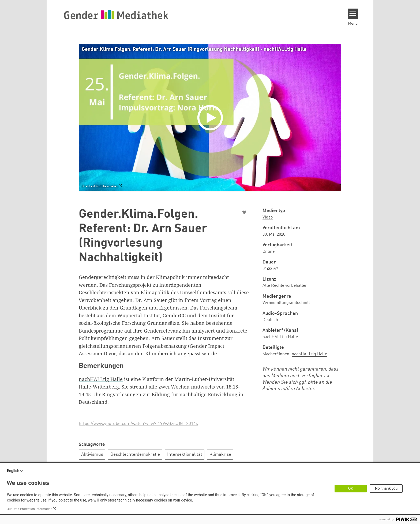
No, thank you (386, 488)
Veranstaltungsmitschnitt (286, 303)
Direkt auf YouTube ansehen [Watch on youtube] (100, 186)
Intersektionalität (185, 455)
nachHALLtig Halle (101, 379)
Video (268, 217)
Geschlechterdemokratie (135, 455)
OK (351, 488)
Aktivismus (92, 455)
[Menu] (353, 14)
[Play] (211, 118)
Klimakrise (220, 455)
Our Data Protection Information (29, 509)
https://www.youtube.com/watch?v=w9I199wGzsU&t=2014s (138, 424)
